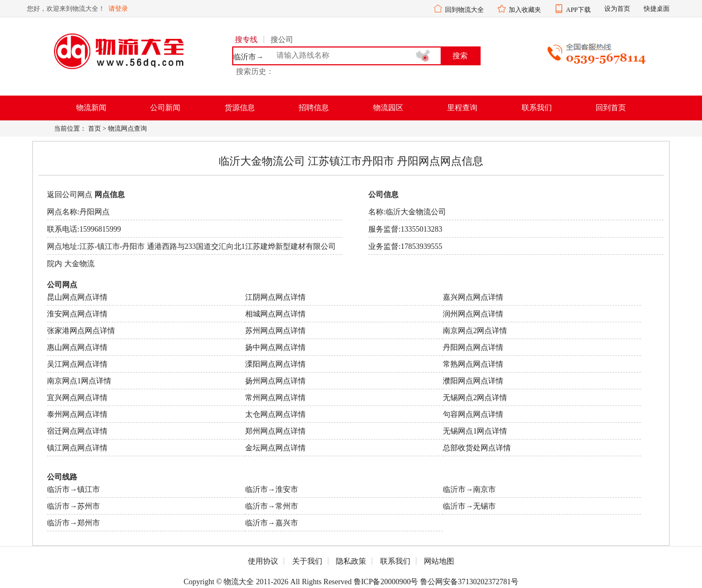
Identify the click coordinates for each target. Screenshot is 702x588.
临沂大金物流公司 (416, 212)
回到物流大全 (464, 10)
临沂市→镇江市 (73, 489)
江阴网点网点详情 (275, 297)
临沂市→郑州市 (73, 523)
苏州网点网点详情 (275, 331)
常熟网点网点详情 (473, 364)
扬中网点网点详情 (275, 347)
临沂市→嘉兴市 (272, 523)
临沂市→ (248, 57)
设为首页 (617, 9)
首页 (94, 129)
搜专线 (246, 40)
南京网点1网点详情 (79, 381)
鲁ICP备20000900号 (386, 582)
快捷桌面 (657, 9)
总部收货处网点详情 (477, 448)
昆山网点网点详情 (77, 297)
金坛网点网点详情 (275, 448)
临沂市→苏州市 (73, 506)
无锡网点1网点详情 (475, 431)
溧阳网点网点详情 (275, 364)
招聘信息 (314, 108)
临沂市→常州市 (272, 506)
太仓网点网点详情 (275, 414)
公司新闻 (165, 108)
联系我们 (537, 108)
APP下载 (578, 10)
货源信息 (240, 108)
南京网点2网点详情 (475, 331)
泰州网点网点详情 (77, 414)
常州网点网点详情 (275, 398)
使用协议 (263, 561)
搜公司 (282, 40)
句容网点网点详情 (473, 414)
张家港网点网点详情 (81, 331)
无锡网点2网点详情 (475, 398)
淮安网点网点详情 (77, 314)
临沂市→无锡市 (469, 506)
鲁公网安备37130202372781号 (469, 582)
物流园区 (388, 108)
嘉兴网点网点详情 (473, 297)
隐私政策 (351, 561)
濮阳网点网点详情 (473, 381)
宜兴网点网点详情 (77, 398)
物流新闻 (91, 108)
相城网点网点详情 (275, 314)
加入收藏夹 (525, 10)
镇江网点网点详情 (77, 448)
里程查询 (462, 108)
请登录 (118, 9)
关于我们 (307, 561)
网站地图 (439, 561)
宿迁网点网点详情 (77, 431)
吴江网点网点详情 (77, 364)
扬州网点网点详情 (275, 381)
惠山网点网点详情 (77, 347)
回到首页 (611, 108)
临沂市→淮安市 (272, 489)
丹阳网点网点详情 (473, 347)
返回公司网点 (70, 195)
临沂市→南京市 (469, 489)
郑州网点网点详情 (275, 431)
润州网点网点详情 (473, 314)
